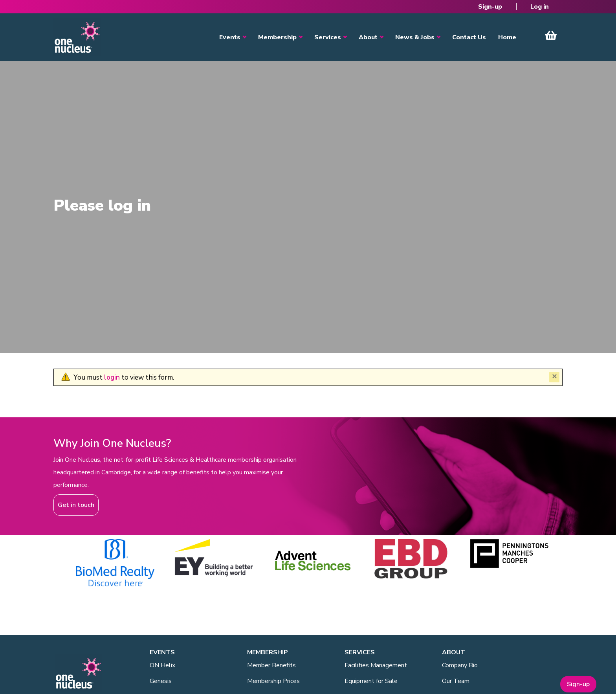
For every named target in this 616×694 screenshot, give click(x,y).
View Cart (551, 35)
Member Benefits (271, 665)
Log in (540, 7)
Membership (277, 37)
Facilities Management (376, 665)
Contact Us (469, 37)
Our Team (456, 681)
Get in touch (76, 505)
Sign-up (490, 7)
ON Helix (162, 665)
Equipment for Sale (371, 681)
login (112, 377)
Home (507, 37)
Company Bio (460, 665)
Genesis (161, 681)
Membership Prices (273, 681)
